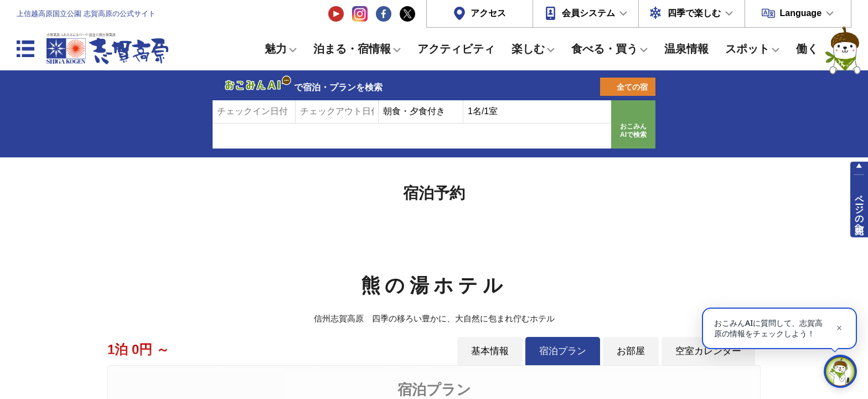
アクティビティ (456, 49)
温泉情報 (686, 49)
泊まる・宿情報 (352, 49)
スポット (747, 49)
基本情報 (490, 351)
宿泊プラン (563, 351)
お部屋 (631, 351)
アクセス (488, 13)
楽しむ (528, 49)
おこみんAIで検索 (633, 131)
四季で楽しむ (694, 13)
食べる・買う (604, 49)
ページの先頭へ (859, 209)
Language (800, 13)
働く (807, 49)
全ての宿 (632, 87)
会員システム (588, 13)
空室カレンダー (708, 351)
